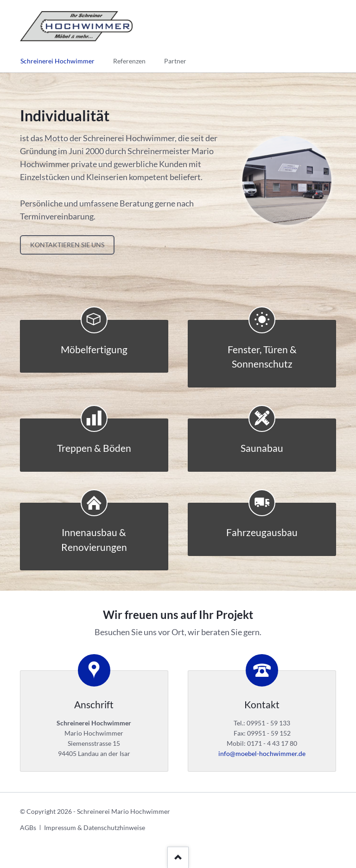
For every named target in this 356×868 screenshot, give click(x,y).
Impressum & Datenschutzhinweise (95, 827)
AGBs (28, 827)
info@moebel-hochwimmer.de (262, 753)
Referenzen (129, 61)
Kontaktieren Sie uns (67, 245)
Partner (175, 61)
